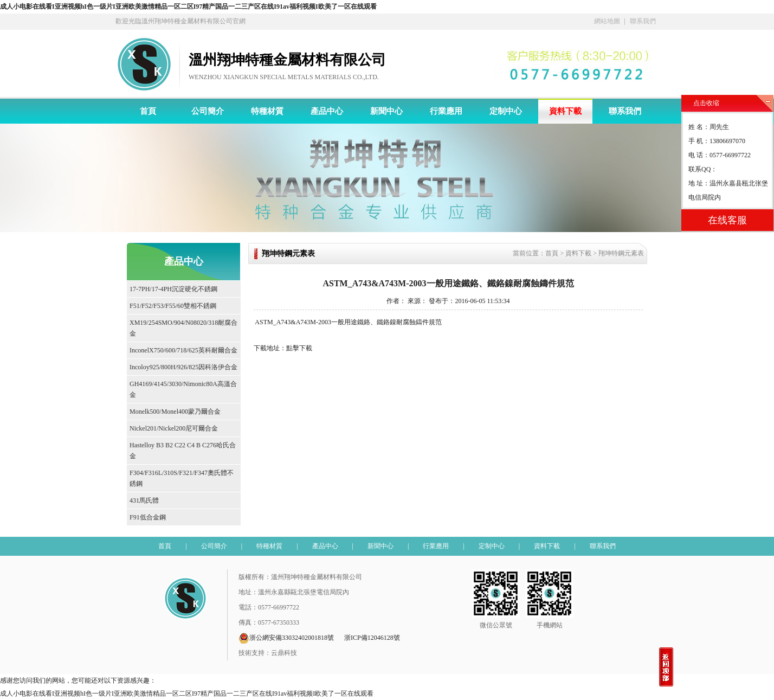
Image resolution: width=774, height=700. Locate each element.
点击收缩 (706, 103)
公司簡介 (208, 111)
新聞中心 (386, 111)
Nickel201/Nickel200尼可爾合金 (174, 428)
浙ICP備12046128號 (372, 638)
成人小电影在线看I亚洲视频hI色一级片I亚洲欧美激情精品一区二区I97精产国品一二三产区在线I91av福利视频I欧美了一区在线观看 (188, 7)
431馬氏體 (144, 500)
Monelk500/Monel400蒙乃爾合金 (175, 412)
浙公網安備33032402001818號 (286, 638)
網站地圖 (607, 21)
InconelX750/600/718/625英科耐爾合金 (183, 350)
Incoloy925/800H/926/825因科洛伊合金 (183, 367)
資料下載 (565, 111)
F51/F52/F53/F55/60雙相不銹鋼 (173, 306)
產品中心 (327, 111)
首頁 (148, 111)
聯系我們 (643, 21)
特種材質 (267, 111)
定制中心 (506, 111)
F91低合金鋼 (148, 517)
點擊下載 (299, 348)
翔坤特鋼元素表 (621, 253)
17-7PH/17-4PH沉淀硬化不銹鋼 (173, 289)
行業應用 (446, 111)
